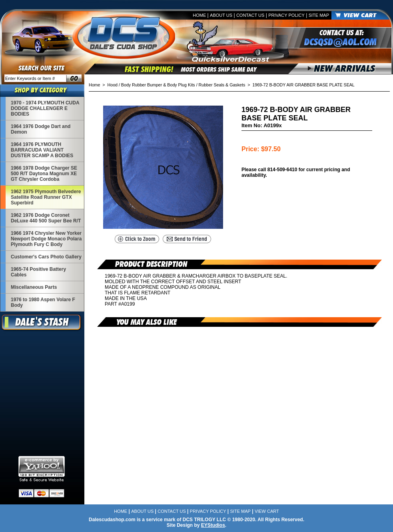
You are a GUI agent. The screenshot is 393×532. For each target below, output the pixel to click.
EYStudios (213, 525)
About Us (221, 15)
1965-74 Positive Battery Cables (38, 272)
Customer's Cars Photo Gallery (46, 257)
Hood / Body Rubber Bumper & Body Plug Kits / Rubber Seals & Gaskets (177, 85)
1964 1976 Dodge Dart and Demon (41, 129)
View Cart (267, 511)
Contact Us (250, 15)
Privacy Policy (286, 15)
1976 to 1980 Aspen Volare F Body (43, 302)
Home (199, 15)
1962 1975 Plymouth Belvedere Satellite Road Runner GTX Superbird (46, 197)
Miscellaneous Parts (34, 287)
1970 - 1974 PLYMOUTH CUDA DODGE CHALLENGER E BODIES (45, 108)
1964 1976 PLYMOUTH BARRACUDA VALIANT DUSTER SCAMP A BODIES (42, 150)
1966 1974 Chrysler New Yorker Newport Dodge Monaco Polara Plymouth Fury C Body (46, 239)
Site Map (319, 15)
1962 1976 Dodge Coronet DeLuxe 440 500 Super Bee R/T (46, 218)
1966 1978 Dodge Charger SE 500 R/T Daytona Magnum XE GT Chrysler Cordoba (44, 174)
